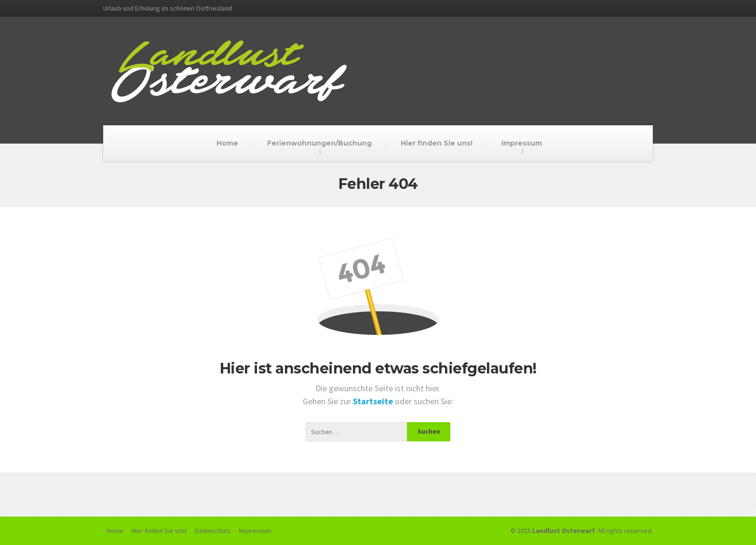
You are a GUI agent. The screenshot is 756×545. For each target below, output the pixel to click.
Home (227, 143)
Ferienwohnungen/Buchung (319, 143)
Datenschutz (213, 531)
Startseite (374, 401)
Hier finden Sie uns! (437, 143)
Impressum (522, 143)
